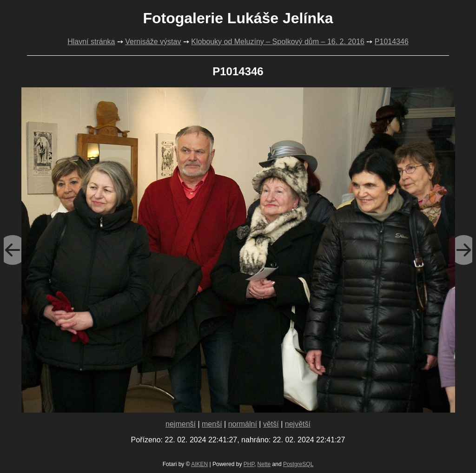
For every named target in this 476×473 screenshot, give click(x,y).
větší (271, 424)
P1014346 (392, 42)
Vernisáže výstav (153, 42)
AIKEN (199, 464)
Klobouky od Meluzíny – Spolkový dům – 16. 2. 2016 (278, 42)
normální (243, 424)
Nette (264, 464)
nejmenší (181, 424)
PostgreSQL (298, 464)
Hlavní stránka (91, 42)
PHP (249, 464)
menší (212, 424)
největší (298, 424)
